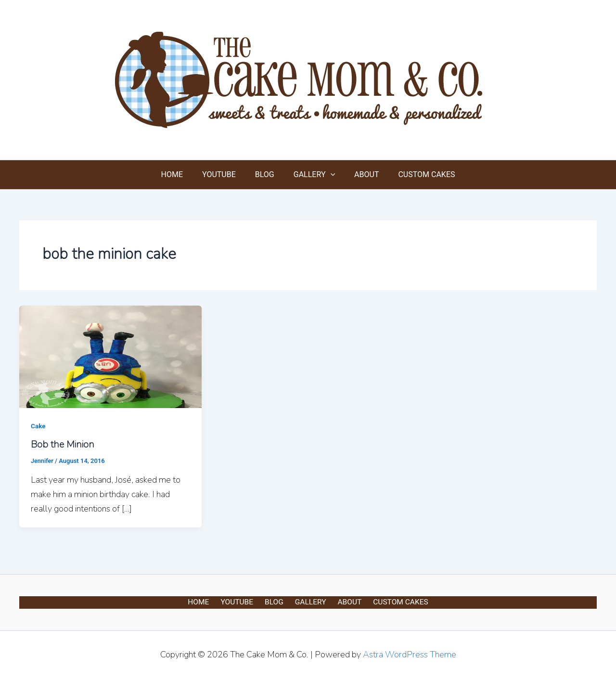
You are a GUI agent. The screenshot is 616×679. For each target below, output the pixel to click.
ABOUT (361, 174)
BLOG (267, 174)
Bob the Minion (63, 444)
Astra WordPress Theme (410, 654)
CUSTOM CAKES (417, 174)
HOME (182, 174)
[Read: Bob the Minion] (110, 356)
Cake (38, 426)
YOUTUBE (225, 174)
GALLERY (312, 175)
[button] (329, 175)
